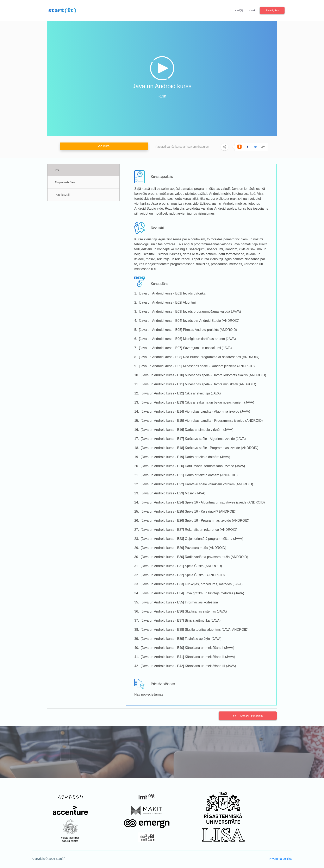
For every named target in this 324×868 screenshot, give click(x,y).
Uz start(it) (237, 10)
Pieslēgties (272, 10)
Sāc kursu (104, 146)
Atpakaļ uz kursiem (251, 716)
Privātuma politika (280, 859)
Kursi (252, 10)
